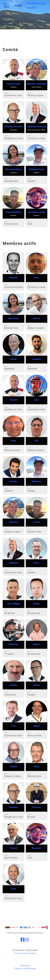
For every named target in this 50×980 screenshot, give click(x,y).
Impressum (25, 966)
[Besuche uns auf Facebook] (23, 940)
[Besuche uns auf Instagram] (27, 940)
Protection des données (25, 968)
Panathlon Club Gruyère (36, 5)
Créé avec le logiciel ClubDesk (25, 953)
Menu (6, 6)
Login (18, 5)
